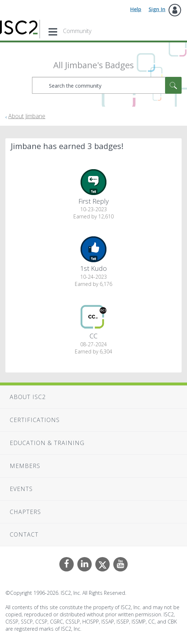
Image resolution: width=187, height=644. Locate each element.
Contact (24, 534)
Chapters (25, 512)
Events (21, 489)
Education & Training (47, 443)
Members (25, 466)
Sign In (157, 9)
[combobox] (107, 85)
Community (77, 31)
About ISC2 (28, 397)
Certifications (35, 420)
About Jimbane (27, 116)
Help (136, 9)
